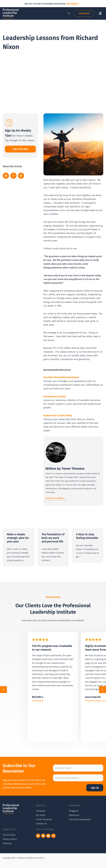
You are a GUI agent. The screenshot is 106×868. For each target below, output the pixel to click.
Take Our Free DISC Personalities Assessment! (45, 4)
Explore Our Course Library (58, 415)
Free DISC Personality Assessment (61, 377)
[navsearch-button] (67, 14)
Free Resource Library (55, 396)
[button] (100, 13)
